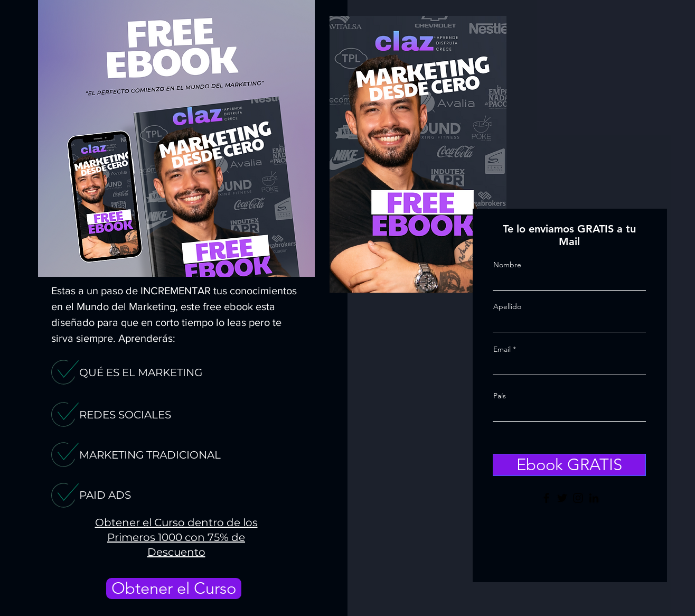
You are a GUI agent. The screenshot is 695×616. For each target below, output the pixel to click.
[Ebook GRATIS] (569, 465)
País (500, 396)
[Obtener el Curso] (174, 589)
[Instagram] (578, 498)
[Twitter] (562, 498)
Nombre (507, 265)
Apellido (507, 306)
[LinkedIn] (594, 498)
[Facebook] (546, 498)
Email (502, 349)
